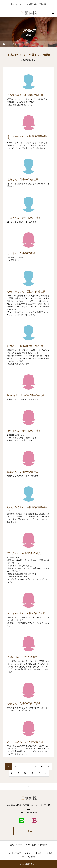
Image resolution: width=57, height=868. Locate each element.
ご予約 (29, 831)
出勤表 (38, 853)
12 (39, 773)
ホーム (8, 853)
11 (32, 773)
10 (25, 773)
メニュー (29, 853)
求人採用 (31, 857)
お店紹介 (18, 853)
